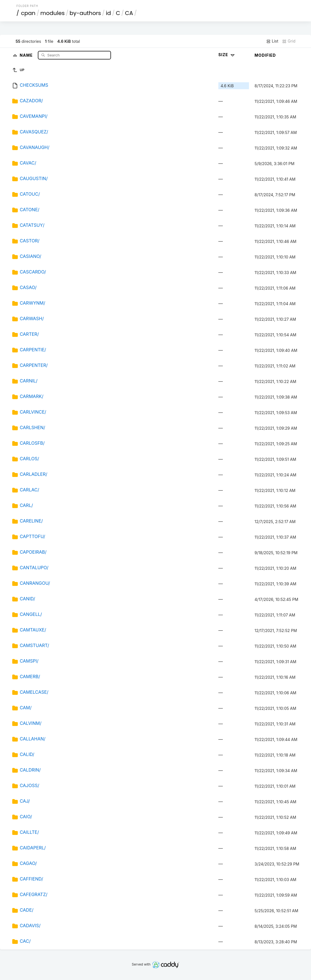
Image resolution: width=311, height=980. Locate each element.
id (108, 13)
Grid (289, 41)
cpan (28, 13)
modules (52, 13)
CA (129, 13)
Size (227, 55)
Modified (265, 55)
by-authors (85, 13)
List (272, 41)
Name (27, 55)
